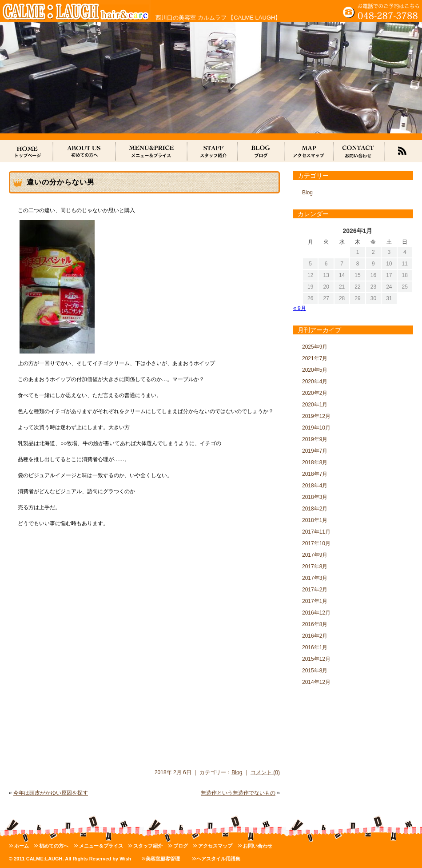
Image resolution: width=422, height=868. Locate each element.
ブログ (181, 846)
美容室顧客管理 (163, 859)
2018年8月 (315, 462)
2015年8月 (315, 671)
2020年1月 (315, 405)
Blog (237, 772)
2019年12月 (316, 416)
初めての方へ (54, 846)
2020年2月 (315, 393)
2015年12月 (316, 659)
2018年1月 (315, 520)
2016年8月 (315, 624)
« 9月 (300, 308)
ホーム (22, 846)
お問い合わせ (258, 846)
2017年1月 (315, 601)
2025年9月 (315, 347)
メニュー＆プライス (101, 846)
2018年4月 (315, 486)
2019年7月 (315, 451)
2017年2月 (315, 590)
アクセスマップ (215, 846)
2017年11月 (316, 532)
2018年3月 (315, 497)
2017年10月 (316, 543)
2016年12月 (316, 613)
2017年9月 (315, 555)
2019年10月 (316, 428)
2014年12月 (316, 682)
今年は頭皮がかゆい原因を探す (51, 793)
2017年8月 (315, 567)
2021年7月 (315, 358)
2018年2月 (315, 509)
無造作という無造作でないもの (238, 793)
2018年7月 (315, 474)
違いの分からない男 (61, 182)
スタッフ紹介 (148, 846)
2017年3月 (315, 578)
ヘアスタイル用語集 (218, 859)
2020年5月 (315, 370)
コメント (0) (265, 772)
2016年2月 (315, 636)
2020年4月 (315, 382)
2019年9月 (315, 439)
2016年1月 (315, 647)
